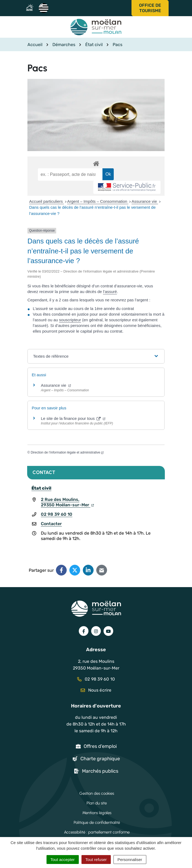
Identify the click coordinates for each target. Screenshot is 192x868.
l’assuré (110, 292)
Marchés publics (100, 771)
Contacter (51, 524)
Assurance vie (145, 201)
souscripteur (70, 320)
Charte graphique (100, 759)
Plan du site (97, 803)
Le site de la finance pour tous (73, 418)
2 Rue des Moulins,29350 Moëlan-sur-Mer (67, 502)
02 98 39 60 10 (57, 514)
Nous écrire (96, 690)
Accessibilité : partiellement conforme (97, 832)
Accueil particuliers (47, 201)
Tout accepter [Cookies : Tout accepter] (63, 860)
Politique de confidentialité (97, 822)
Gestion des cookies (97, 793)
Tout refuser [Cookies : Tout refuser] (96, 860)
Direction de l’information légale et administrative (67, 452)
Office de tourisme (150, 8)
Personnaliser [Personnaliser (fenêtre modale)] (130, 860)
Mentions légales (97, 813)
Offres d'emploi (100, 746)
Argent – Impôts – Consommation (98, 201)
